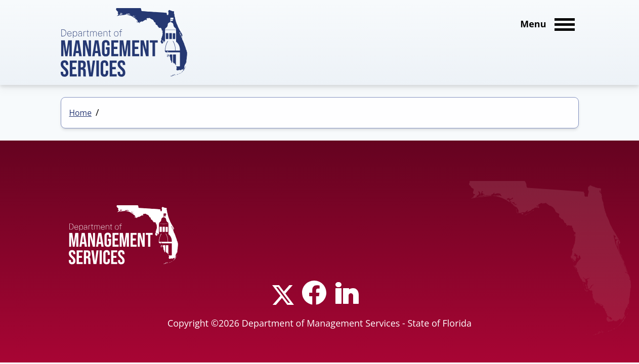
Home (81, 113)
